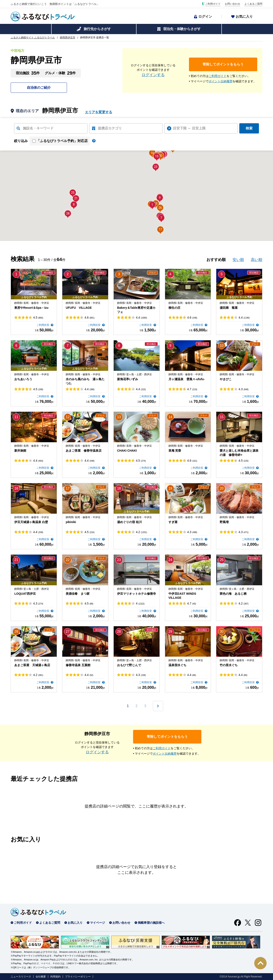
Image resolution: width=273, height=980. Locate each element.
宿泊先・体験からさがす (182, 29)
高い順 (257, 260)
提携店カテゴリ (110, 128)
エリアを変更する (99, 112)
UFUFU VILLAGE (79, 308)
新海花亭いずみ (128, 379)
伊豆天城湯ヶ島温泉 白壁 (31, 522)
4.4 (141, 317)
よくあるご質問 (253, 4)
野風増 (224, 522)
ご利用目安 (43, 325)
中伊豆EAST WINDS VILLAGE (182, 596)
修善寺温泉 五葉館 (78, 665)
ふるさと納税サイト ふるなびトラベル (33, 38)
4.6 (89, 317)
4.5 (38, 317)
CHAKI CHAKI (127, 451)
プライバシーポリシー (78, 977)
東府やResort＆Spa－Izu (31, 308)
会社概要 (41, 977)
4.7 (192, 389)
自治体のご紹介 (39, 88)
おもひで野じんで (129, 665)
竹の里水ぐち (229, 665)
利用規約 (55, 977)
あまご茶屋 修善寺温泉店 (84, 451)
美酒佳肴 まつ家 (78, 594)
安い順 (238, 260)
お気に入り (244, 17)
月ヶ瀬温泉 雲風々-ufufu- (187, 379)
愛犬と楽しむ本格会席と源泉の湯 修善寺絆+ (239, 453)
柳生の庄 (174, 308)
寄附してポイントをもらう (223, 64)
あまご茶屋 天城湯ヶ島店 (32, 665)
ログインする (153, 75)
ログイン (205, 17)
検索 (249, 128)
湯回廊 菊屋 (229, 308)
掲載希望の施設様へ (151, 923)
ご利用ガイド (213, 4)
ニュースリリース (21, 977)
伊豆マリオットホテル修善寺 (136, 594)
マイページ (97, 923)
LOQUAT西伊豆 (25, 594)
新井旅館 (20, 451)
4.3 (243, 389)
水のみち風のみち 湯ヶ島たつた (85, 381)
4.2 (141, 532)
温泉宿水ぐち (177, 665)
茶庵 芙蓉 (175, 451)
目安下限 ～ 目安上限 (189, 128)
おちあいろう (23, 379)
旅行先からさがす (97, 29)
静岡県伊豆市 (68, 38)
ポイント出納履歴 (221, 81)
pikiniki (71, 522)
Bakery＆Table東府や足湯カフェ (136, 310)
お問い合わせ (232, 4)
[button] (152, 205)
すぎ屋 (173, 522)
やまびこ (226, 379)
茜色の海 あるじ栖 (233, 594)
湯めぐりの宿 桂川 (129, 522)
